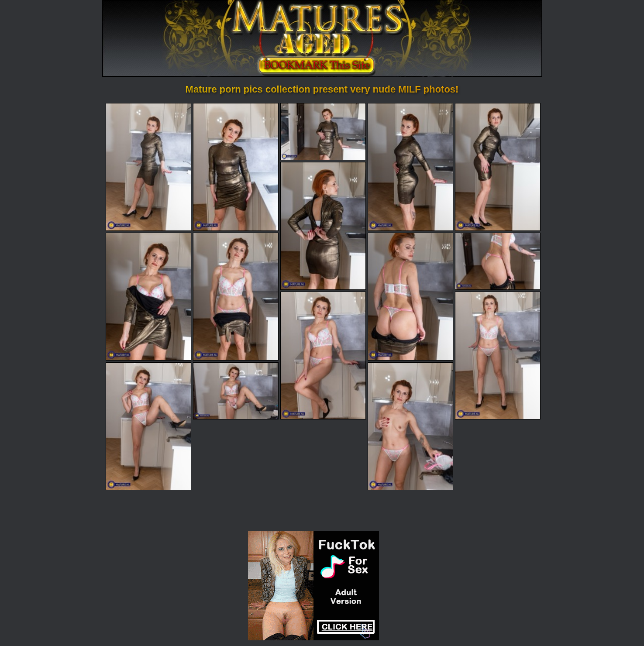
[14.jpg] (236, 392)
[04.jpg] (410, 167)
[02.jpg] (236, 167)
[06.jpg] (323, 226)
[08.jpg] (236, 297)
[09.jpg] (410, 297)
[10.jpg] (498, 262)
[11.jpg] (323, 356)
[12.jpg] (498, 356)
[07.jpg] (148, 297)
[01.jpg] (148, 167)
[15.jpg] (410, 427)
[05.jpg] (498, 167)
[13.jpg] (148, 427)
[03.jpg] (323, 132)
